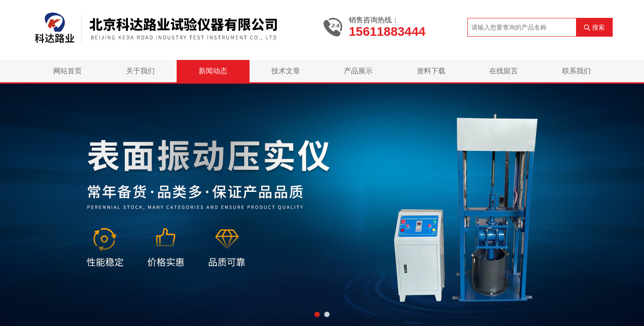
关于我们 (140, 71)
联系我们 (576, 71)
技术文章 (286, 71)
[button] (317, 314)
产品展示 (358, 71)
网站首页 (68, 71)
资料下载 (431, 71)
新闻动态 (213, 71)
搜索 (598, 27)
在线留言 (504, 71)
